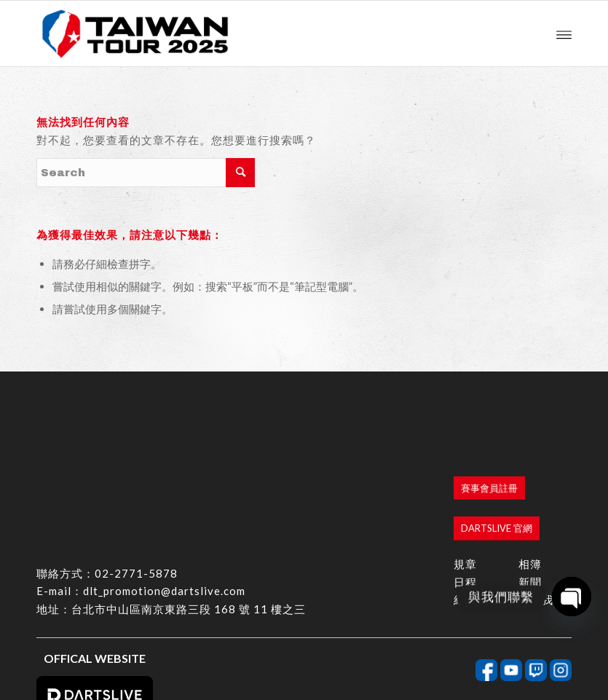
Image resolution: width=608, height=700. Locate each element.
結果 (465, 511)
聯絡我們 (542, 511)
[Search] (146, 173)
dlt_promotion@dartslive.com (164, 503)
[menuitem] (564, 34)
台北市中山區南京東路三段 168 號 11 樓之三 (189, 521)
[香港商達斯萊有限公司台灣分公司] (135, 34)
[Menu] (564, 34)
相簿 (530, 476)
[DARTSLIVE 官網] (497, 440)
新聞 (530, 493)
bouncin (556, 680)
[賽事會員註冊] (489, 400)
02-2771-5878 (136, 484)
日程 (465, 493)
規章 (465, 476)
